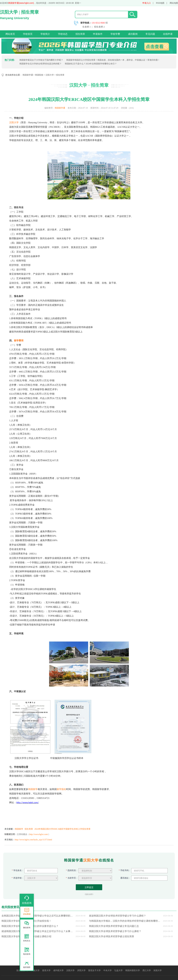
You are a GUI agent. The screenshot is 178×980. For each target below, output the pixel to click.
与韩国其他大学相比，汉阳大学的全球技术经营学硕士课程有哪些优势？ (125, 921)
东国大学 (158, 970)
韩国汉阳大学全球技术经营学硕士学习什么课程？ (115, 931)
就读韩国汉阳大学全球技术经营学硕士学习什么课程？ (117, 916)
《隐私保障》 (89, 894)
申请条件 (98, 34)
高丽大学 (35, 970)
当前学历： (72, 878)
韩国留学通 (28, 75)
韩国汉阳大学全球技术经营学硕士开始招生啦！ (26, 921)
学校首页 (28, 34)
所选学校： (18, 878)
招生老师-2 (99, 27)
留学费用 (19, 341)
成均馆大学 (58, 970)
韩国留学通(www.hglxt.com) (21, 3)
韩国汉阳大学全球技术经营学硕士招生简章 (112, 936)
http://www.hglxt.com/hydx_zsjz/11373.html (33, 840)
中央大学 (108, 970)
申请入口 (147, 3)
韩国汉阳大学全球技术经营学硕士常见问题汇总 (114, 926)
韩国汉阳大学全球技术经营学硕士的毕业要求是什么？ (30, 926)
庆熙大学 (81, 970)
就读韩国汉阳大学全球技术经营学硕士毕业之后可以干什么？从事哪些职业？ (38, 931)
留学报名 (61, 789)
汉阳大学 (50, 75)
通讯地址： (125, 878)
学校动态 (63, 34)
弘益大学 (119, 970)
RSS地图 (160, 3)
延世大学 (46, 970)
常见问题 (150, 34)
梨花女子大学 (94, 970)
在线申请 (168, 34)
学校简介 (45, 34)
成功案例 (133, 34)
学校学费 (115, 34)
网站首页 (10, 34)
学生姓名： (18, 870)
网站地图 (174, 3)
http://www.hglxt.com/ (39, 834)
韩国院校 (39, 75)
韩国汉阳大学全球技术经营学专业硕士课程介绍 (26, 936)
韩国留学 (33, 789)
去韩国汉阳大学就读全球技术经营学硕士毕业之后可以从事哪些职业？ (38, 916)
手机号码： (125, 870)
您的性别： (72, 870)
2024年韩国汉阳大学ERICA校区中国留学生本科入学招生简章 (62, 829)
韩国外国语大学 (133, 970)
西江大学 (147, 970)
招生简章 (80, 34)
